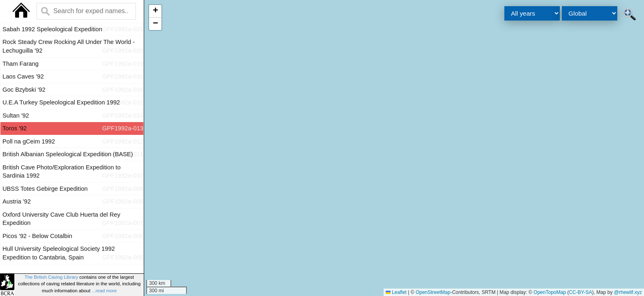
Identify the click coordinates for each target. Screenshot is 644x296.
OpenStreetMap (433, 292)
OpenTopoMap (550, 292)
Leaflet (396, 292)
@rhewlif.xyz (628, 292)
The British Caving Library (51, 277)
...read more (104, 291)
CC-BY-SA (580, 292)
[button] (155, 11)
